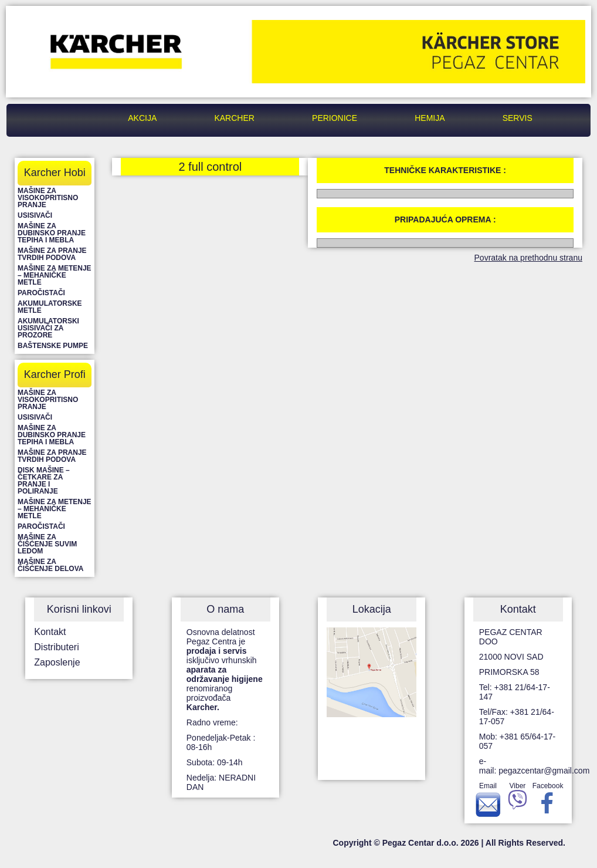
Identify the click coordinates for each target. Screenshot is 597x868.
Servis (518, 118)
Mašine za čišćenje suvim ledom (47, 544)
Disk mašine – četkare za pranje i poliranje (44, 481)
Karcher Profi (55, 374)
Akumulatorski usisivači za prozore (48, 328)
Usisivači (35, 215)
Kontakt (50, 632)
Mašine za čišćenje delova (50, 565)
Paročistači (41, 293)
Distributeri (56, 647)
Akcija (142, 118)
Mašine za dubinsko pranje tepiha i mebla (52, 233)
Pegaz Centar (70, 118)
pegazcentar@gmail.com (544, 771)
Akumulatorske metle (50, 307)
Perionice (335, 118)
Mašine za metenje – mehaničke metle (55, 275)
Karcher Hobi (55, 173)
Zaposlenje (57, 662)
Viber (517, 798)
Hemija (430, 118)
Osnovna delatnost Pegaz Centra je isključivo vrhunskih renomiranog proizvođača (225, 670)
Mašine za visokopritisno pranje (48, 198)
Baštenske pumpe (53, 346)
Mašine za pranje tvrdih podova (52, 254)
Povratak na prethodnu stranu (528, 258)
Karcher (234, 118)
